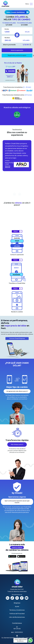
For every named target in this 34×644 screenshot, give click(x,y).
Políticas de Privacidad (17, 614)
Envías (7, 29)
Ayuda (17, 607)
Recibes (7, 38)
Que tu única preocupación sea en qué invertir (17, 502)
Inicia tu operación (17, 50)
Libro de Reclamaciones (17, 617)
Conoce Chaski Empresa (17, 339)
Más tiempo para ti (17, 445)
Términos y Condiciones (17, 610)
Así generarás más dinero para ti (17, 391)
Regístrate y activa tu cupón (17, 55)
